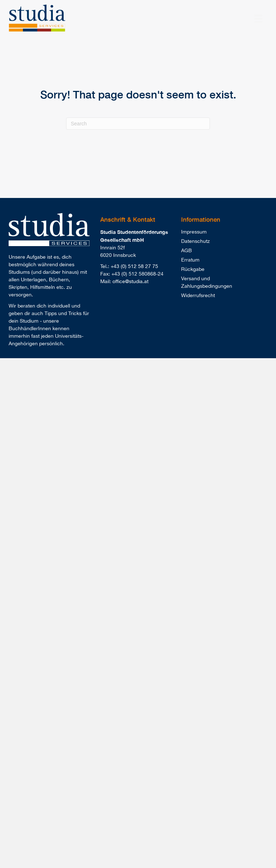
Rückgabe (193, 269)
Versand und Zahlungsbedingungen (207, 282)
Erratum (190, 260)
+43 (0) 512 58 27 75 (134, 266)
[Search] (138, 124)
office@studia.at (130, 281)
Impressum (194, 232)
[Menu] (258, 19)
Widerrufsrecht (198, 295)
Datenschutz (195, 241)
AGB (187, 250)
